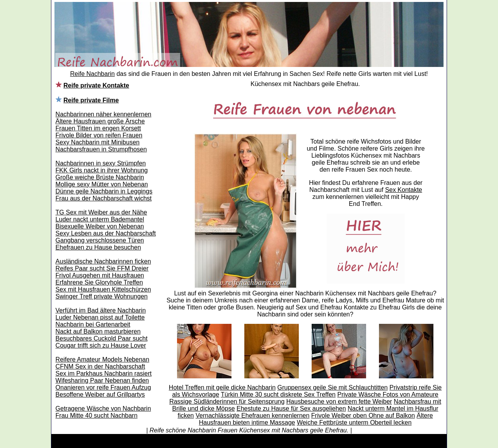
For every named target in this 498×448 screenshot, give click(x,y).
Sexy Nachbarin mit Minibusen (98, 142)
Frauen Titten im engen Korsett (98, 128)
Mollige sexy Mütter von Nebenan (102, 184)
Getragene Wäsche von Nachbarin (103, 408)
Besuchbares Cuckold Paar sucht (102, 338)
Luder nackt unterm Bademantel (100, 219)
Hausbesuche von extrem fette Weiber (339, 401)
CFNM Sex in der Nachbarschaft (100, 366)
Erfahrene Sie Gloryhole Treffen (99, 282)
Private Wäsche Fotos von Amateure (388, 394)
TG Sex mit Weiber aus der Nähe (101, 212)
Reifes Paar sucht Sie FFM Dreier (102, 268)
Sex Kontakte (404, 190)
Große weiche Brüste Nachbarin (100, 177)
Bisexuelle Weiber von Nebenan (100, 226)
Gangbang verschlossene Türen (100, 240)
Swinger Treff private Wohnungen (102, 296)
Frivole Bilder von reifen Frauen (99, 135)
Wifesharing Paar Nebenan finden (102, 380)
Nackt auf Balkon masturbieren (98, 331)
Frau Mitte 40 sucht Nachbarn (97, 415)
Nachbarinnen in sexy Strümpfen (101, 163)
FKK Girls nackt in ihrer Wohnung (102, 170)
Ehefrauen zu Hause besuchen (98, 247)
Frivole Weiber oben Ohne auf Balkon (363, 415)
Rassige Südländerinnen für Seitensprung (227, 401)
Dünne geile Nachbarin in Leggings (104, 191)
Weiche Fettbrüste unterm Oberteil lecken (354, 423)
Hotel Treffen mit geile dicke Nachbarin (222, 387)
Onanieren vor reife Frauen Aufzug (103, 387)
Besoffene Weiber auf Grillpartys (100, 394)
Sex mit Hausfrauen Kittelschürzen (103, 289)
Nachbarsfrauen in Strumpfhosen (101, 149)
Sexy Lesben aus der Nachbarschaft (106, 233)
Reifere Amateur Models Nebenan (103, 359)
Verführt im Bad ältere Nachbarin (101, 310)
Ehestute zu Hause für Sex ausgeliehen (291, 408)
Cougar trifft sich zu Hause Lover (101, 345)
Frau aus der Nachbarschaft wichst (104, 198)
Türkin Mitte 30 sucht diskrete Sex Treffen (278, 394)
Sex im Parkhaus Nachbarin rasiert (104, 373)
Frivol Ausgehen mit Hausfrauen (100, 275)
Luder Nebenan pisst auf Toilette (100, 317)
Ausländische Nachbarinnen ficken (103, 261)
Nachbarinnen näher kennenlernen (103, 114)
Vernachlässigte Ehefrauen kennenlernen (253, 415)
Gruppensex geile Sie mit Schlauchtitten (333, 387)
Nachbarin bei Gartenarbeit (93, 324)
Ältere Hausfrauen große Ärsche (100, 121)
